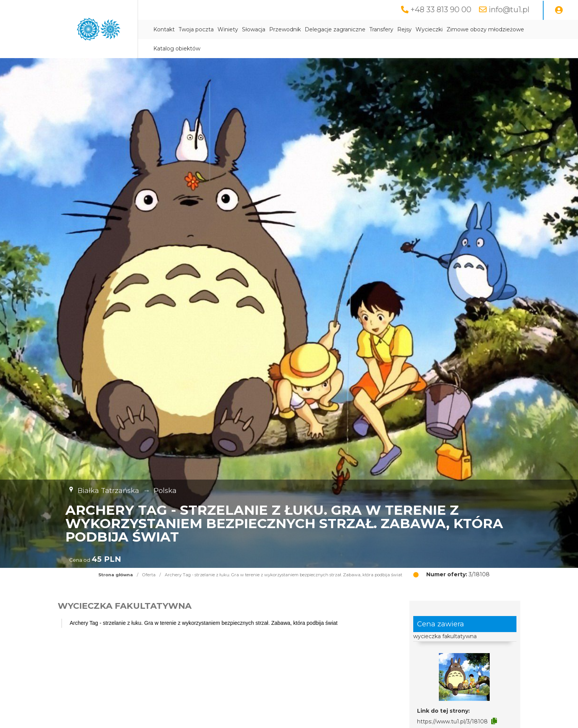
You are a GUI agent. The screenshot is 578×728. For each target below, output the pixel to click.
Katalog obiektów (177, 49)
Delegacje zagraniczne (335, 29)
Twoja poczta (196, 29)
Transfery (381, 29)
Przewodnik (285, 29)
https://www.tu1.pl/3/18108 (452, 722)
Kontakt (164, 29)
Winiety (228, 29)
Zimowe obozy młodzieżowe (485, 29)
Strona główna (116, 575)
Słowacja (254, 29)
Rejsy (404, 29)
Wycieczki (429, 29)
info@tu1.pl (509, 10)
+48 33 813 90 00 (441, 10)
